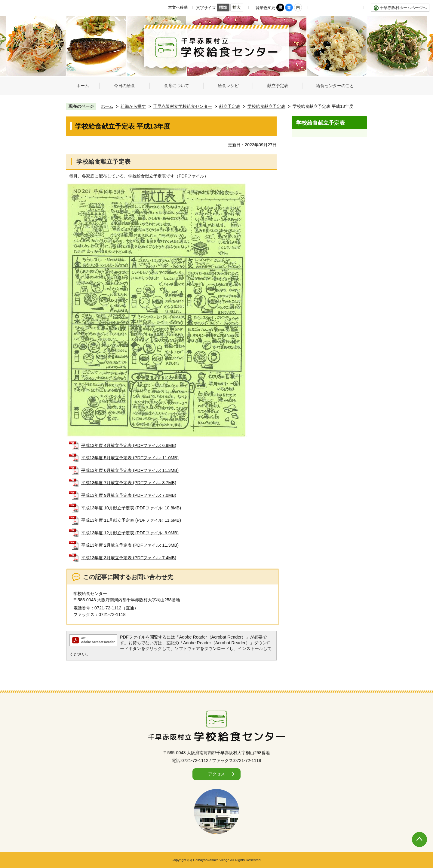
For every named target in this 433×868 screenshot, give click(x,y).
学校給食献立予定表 (266, 106)
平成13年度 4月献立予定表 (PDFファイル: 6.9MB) (129, 445)
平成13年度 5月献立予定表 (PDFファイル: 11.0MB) (130, 458)
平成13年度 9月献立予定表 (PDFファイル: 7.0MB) (129, 495)
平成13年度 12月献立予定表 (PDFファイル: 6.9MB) (130, 533)
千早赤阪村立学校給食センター (183, 106)
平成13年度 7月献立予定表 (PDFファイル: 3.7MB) (129, 483)
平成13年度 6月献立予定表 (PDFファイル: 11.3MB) (130, 470)
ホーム (107, 106)
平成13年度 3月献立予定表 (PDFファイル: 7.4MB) (129, 558)
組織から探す (133, 106)
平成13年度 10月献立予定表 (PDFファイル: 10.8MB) (131, 508)
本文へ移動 (178, 7)
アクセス (216, 774)
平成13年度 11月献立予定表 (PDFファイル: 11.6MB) (131, 520)
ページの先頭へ (413, 833)
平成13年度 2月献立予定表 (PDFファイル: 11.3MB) (130, 545)
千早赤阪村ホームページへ (403, 8)
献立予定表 (230, 106)
